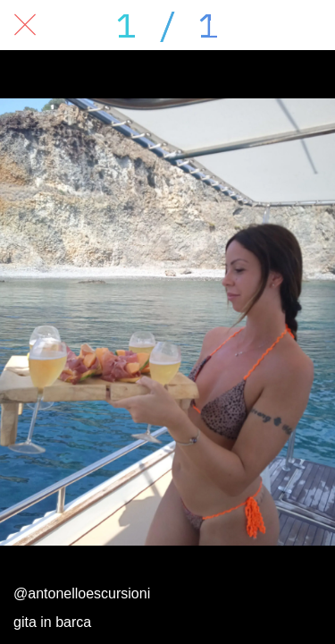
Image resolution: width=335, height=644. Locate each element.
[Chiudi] (25, 25)
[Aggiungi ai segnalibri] (310, 25)
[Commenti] (264, 25)
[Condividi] (217, 25)
